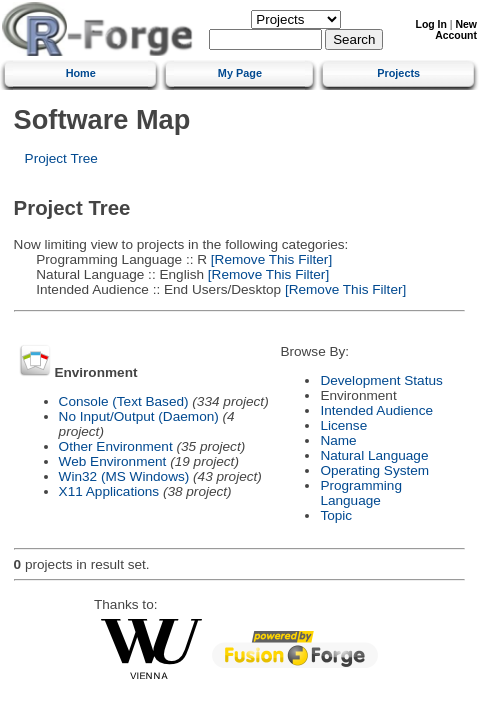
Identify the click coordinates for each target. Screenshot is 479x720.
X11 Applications (109, 491)
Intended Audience (376, 410)
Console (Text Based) (124, 401)
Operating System (374, 470)
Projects (398, 73)
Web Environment (113, 461)
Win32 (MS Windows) (124, 476)
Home (81, 73)
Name (338, 440)
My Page (240, 73)
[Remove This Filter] (269, 259)
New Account (456, 30)
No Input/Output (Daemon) (139, 416)
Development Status (381, 380)
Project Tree (61, 158)
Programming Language (361, 493)
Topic (336, 515)
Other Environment (116, 446)
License (343, 425)
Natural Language (374, 455)
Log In (431, 24)
